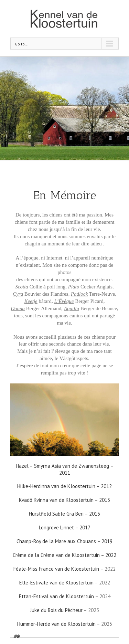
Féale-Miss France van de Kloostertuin (56, 569)
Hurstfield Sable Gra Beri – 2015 (64, 514)
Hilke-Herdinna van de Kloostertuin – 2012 (64, 486)
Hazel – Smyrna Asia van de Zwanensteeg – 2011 (65, 469)
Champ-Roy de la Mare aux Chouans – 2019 (64, 541)
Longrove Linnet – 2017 (65, 527)
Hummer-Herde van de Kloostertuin (56, 624)
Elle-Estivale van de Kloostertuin (56, 583)
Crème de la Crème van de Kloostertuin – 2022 (64, 555)
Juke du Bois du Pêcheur (56, 610)
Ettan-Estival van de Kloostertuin (56, 596)
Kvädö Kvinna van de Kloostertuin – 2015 (64, 500)
